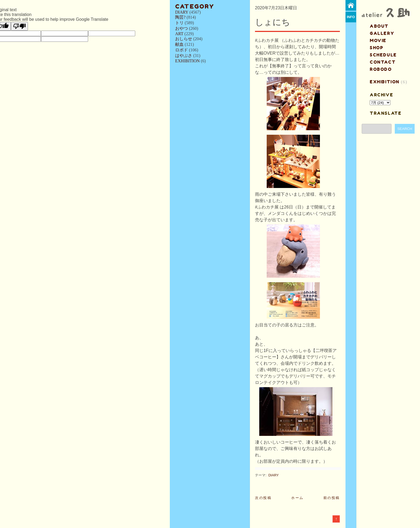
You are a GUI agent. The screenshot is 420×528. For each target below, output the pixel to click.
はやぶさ (184, 56)
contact (383, 62)
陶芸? (180, 17)
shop (376, 48)
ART (179, 34)
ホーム (297, 498)
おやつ (182, 28)
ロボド (182, 50)
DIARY (182, 12)
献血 (179, 44)
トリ (179, 23)
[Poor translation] (19, 26)
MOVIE (378, 40)
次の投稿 (263, 498)
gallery (382, 33)
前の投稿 (332, 498)
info (351, 17)
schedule (383, 55)
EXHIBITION (187, 61)
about (379, 26)
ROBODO (381, 69)
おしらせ (184, 39)
